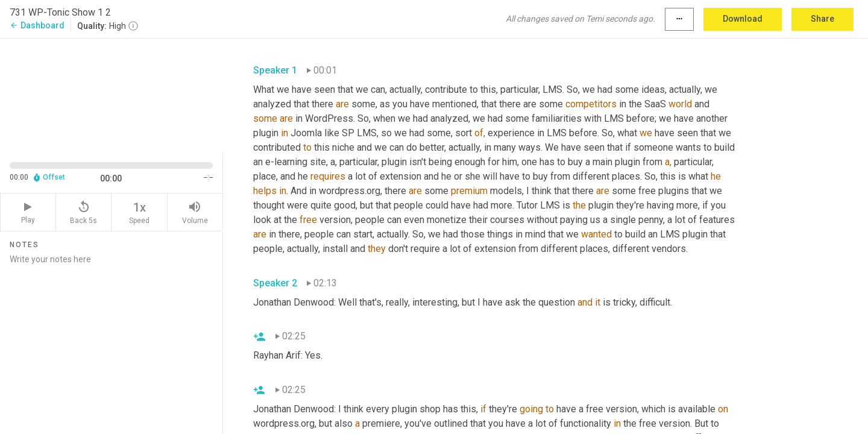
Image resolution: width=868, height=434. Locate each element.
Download (743, 19)
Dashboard (37, 25)
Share (822, 19)
